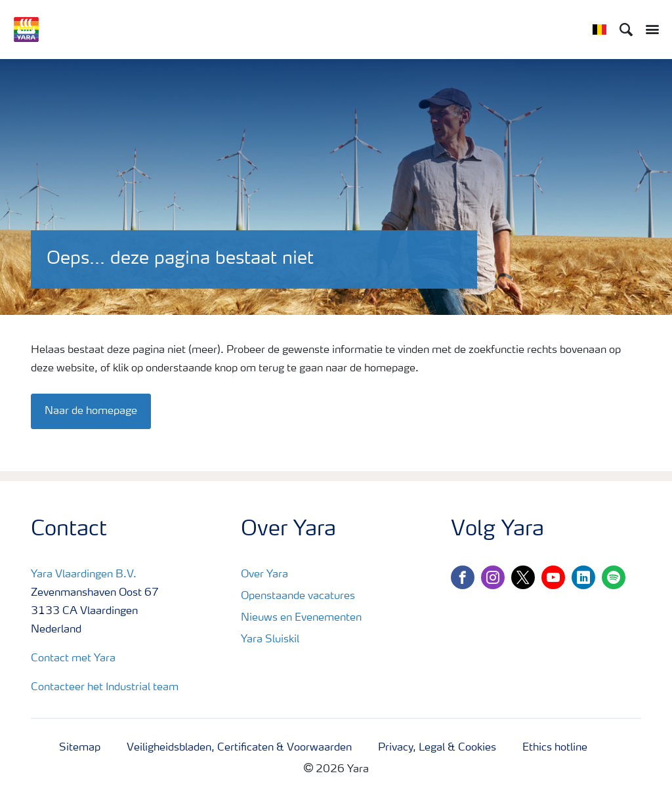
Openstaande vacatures (298, 596)
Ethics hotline (555, 748)
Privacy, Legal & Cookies (437, 748)
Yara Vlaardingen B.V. (84, 575)
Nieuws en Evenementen (301, 618)
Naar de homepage (91, 411)
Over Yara (264, 575)
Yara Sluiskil (270, 640)
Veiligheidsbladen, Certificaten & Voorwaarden (239, 748)
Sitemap (80, 748)
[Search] (626, 30)
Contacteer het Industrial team (105, 688)
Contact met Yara (73, 659)
